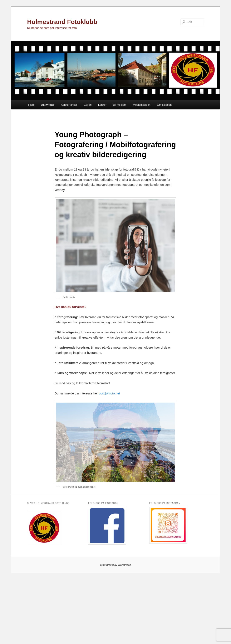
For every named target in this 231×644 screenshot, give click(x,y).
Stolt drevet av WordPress (115, 565)
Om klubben (164, 105)
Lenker (102, 105)
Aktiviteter (48, 105)
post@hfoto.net (109, 393)
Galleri (88, 105)
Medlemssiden (142, 105)
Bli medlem (120, 105)
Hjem (31, 105)
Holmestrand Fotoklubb (62, 22)
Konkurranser (69, 105)
